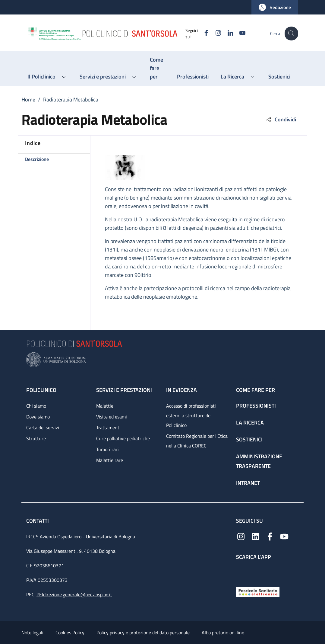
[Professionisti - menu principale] (193, 77)
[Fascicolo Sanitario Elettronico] (258, 591)
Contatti (38, 521)
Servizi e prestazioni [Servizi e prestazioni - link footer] (124, 390)
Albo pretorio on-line (223, 633)
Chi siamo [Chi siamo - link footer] (36, 406)
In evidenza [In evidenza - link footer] (181, 390)
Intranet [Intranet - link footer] (248, 483)
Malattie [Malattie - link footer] (105, 406)
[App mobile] (241, 572)
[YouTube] (239, 33)
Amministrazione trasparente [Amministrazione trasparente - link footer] (259, 461)
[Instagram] (215, 33)
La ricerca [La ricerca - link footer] (250, 423)
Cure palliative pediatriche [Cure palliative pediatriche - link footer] (123, 438)
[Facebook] (203, 33)
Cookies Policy (70, 633)
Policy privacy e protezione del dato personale (143, 633)
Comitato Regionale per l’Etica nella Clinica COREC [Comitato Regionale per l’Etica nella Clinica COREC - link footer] (197, 441)
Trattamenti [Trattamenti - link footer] (108, 428)
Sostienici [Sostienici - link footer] (249, 439)
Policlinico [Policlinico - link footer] (41, 390)
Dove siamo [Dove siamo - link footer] (38, 417)
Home (28, 99)
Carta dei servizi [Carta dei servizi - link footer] (43, 428)
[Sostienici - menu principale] (279, 77)
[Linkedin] (227, 33)
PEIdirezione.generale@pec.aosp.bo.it (74, 594)
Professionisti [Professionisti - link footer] (256, 406)
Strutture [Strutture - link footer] (36, 438)
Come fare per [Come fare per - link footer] (256, 390)
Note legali (32, 633)
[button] (275, 7)
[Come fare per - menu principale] (157, 68)
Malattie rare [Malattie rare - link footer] (110, 460)
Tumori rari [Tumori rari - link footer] (107, 449)
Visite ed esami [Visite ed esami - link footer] (112, 417)
